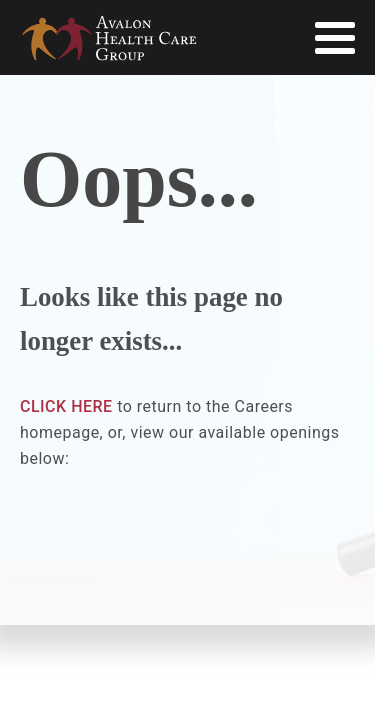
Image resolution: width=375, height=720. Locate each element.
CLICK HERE (66, 406)
